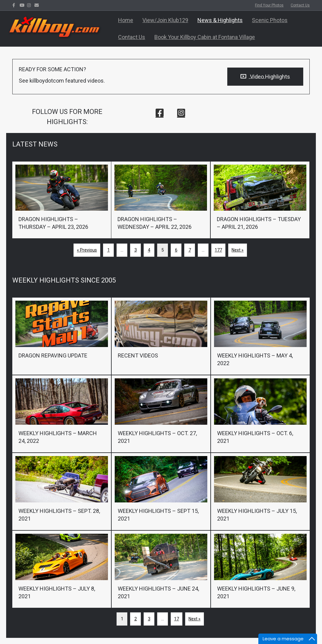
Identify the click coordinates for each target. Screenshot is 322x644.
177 (218, 250)
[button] (160, 113)
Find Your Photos (269, 5)
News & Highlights (220, 20)
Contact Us (300, 5)
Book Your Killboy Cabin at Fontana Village (205, 37)
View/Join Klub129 (165, 20)
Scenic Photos (270, 20)
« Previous (87, 250)
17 (177, 619)
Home (126, 20)
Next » (238, 250)
